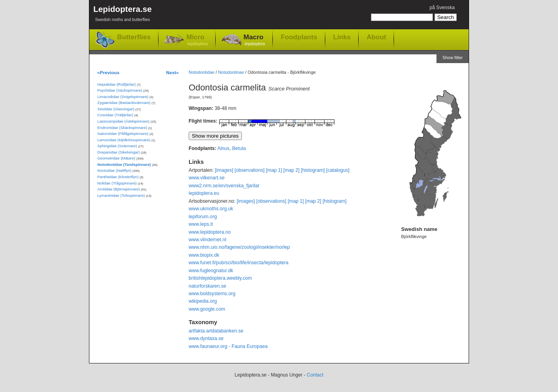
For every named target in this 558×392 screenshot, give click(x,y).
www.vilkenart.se (207, 178)
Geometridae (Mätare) (116, 158)
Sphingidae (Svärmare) (117, 146)
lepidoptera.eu (204, 193)
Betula (239, 148)
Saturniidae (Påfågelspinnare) (123, 134)
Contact (315, 375)
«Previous (108, 72)
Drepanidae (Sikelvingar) (119, 152)
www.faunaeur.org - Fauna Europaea (228, 346)
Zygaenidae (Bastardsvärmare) (124, 103)
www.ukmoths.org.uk (211, 209)
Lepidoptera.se (123, 15)
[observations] (250, 170)
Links (342, 37)
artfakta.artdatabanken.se (216, 331)
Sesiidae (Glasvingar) (116, 109)
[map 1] (274, 170)
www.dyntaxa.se (206, 338)
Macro (254, 40)
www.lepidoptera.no (210, 232)
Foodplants (299, 37)
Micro (197, 40)
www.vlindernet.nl (208, 240)
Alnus (223, 148)
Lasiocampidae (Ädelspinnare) (123, 121)
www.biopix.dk (204, 255)
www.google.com (207, 309)
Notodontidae (202, 72)
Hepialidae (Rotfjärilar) (117, 84)
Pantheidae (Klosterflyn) (118, 177)
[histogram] (313, 170)
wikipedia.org (203, 301)
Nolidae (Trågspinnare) (117, 183)
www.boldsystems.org (212, 294)
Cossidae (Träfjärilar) (115, 115)
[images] (224, 170)
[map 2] (292, 170)
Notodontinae (231, 72)
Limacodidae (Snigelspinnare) (123, 97)
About (376, 37)
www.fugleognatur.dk (211, 271)
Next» (172, 72)
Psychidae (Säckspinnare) (120, 90)
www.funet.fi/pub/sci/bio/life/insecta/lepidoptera (238, 263)
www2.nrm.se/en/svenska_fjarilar (224, 186)
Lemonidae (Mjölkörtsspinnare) (124, 140)
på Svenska (442, 8)
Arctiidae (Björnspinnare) (119, 189)
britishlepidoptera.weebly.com (220, 278)
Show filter (453, 58)
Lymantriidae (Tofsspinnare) (121, 195)
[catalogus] (338, 170)
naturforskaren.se (208, 286)
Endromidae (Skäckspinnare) (122, 128)
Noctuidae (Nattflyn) (114, 170)
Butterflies (134, 37)
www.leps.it (201, 224)
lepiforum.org (203, 217)
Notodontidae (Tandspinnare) (124, 164)
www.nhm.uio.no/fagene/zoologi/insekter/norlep (239, 247)
